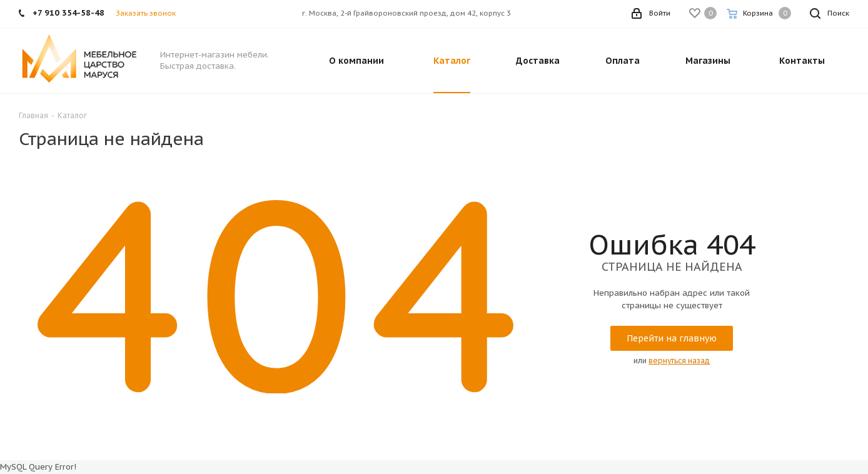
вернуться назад (679, 361)
